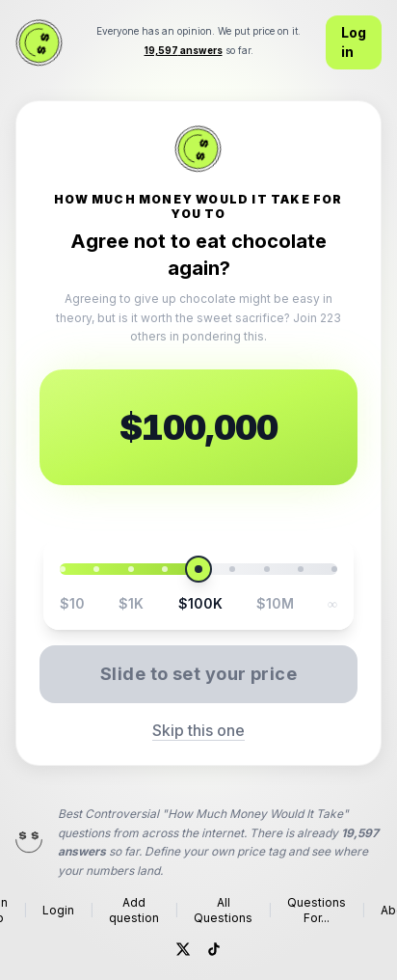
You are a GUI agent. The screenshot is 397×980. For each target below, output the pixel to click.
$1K (131, 603)
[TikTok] (214, 949)
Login (58, 910)
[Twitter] (183, 949)
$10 (72, 603)
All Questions (223, 910)
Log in (354, 42)
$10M (275, 603)
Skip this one (198, 730)
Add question (134, 910)
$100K (200, 603)
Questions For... (317, 910)
